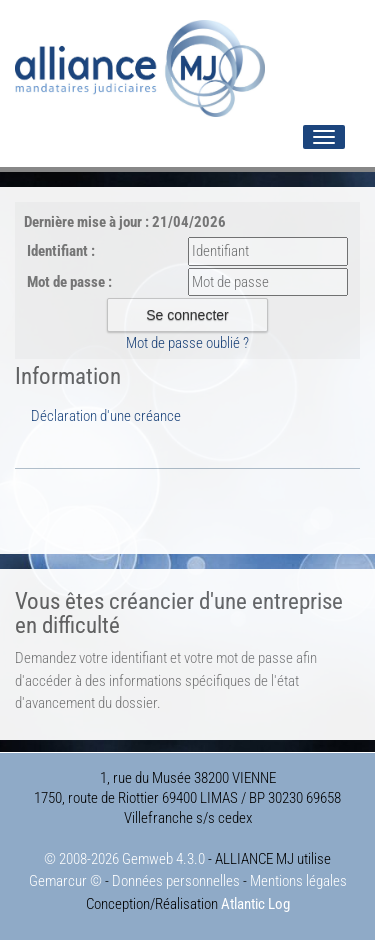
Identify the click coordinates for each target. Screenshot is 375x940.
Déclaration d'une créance (106, 416)
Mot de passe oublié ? (187, 343)
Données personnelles (176, 881)
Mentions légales (298, 881)
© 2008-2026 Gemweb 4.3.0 (124, 859)
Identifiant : (61, 251)
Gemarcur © (65, 881)
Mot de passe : (69, 282)
